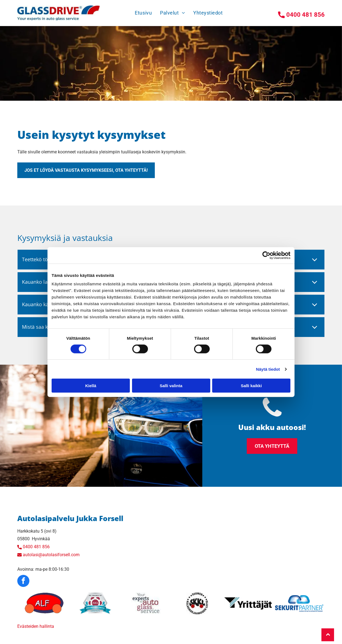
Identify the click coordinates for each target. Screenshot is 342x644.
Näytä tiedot (268, 369)
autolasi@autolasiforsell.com (51, 555)
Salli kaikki (251, 386)
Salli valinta (171, 386)
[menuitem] (143, 13)
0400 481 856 (36, 547)
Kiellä (91, 386)
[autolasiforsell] (44, 603)
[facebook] (23, 582)
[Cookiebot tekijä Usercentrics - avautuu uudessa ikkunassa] (266, 255)
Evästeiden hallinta (36, 626)
